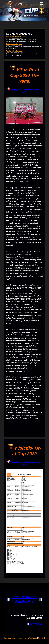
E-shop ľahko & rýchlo (25, 45)
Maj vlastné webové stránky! (25, 37)
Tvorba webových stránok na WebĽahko (20, 638)
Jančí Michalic (36, 624)
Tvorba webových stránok (25, 52)
